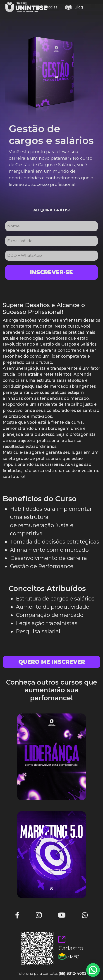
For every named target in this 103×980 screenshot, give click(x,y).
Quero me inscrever (52, 662)
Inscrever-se (51, 272)
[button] (93, 970)
